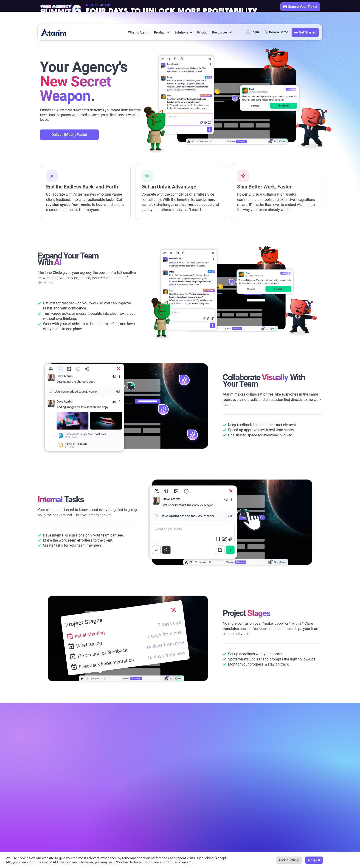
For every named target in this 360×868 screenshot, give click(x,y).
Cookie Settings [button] (289, 860)
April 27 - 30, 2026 (99, 5)
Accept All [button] (314, 860)
